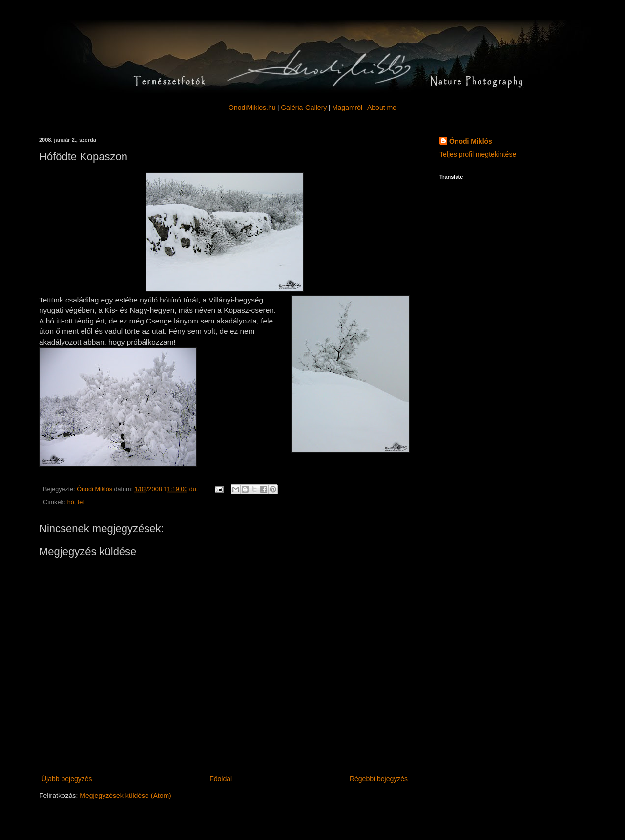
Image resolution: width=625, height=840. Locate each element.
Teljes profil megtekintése (478, 154)
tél (81, 502)
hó (71, 502)
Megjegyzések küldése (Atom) (125, 796)
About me (382, 108)
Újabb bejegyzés (67, 779)
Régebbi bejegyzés (379, 779)
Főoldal (221, 779)
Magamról (347, 108)
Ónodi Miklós (471, 141)
